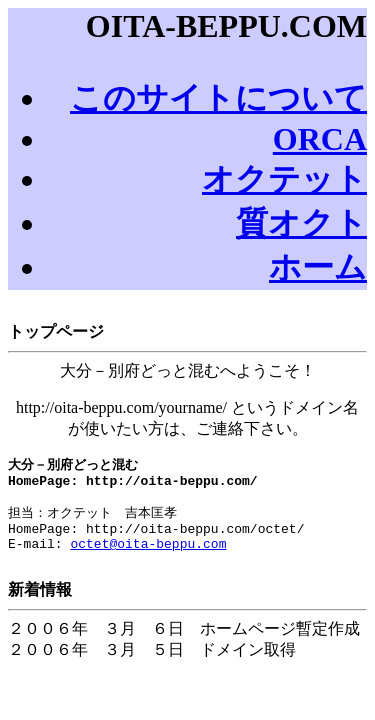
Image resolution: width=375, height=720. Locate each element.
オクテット (284, 179)
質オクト (301, 223)
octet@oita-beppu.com (148, 557)
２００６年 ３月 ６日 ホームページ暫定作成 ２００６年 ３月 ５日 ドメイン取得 (187, 636)
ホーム (318, 267)
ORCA (320, 139)
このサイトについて (218, 98)
